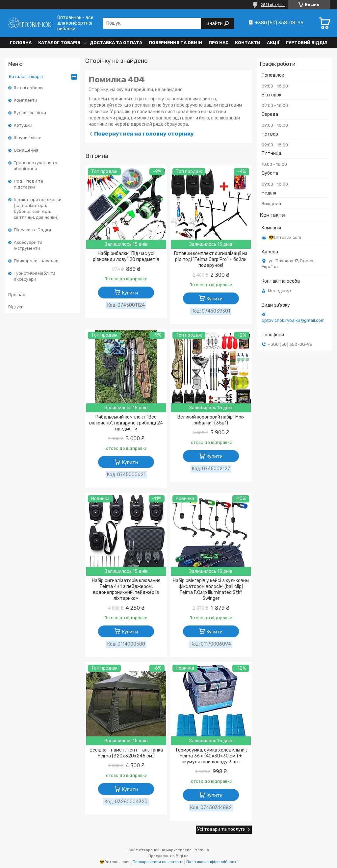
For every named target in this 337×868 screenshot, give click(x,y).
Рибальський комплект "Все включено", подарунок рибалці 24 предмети (126, 423)
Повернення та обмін (175, 43)
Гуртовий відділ (307, 43)
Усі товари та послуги (221, 829)
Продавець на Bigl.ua (168, 856)
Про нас (219, 43)
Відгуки (16, 307)
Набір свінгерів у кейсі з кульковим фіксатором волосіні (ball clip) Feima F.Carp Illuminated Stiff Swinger (211, 589)
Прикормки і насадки (36, 261)
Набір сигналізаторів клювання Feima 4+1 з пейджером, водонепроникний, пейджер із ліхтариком (126, 589)
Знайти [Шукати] (215, 23)
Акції (273, 43)
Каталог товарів (59, 43)
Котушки (23, 125)
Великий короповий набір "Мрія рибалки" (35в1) (211, 420)
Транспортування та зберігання (36, 166)
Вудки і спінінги (30, 113)
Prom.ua (201, 850)
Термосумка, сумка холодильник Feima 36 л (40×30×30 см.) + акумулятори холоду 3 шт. (211, 756)
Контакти (248, 43)
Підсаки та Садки (32, 230)
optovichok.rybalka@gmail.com (293, 320)
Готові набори (28, 88)
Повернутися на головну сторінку (144, 134)
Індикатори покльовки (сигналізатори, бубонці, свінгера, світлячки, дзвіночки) (38, 208)
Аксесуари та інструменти (28, 245)
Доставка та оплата (116, 43)
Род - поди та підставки (28, 184)
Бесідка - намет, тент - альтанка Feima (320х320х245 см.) (126, 753)
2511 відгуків (273, 5)
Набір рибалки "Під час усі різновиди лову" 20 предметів (126, 256)
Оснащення (26, 150)
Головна (21, 43)
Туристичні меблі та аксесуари (35, 276)
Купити (130, 293)
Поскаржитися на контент (158, 862)
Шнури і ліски (28, 138)
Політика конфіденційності (212, 862)
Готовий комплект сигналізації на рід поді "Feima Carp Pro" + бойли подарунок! (211, 259)
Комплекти (26, 100)
